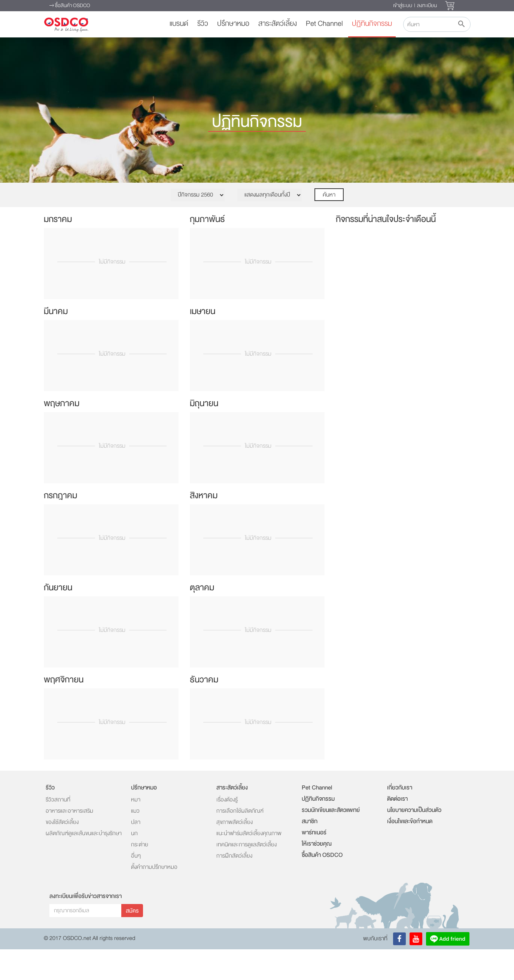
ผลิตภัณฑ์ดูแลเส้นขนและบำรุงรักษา (84, 864)
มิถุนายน (204, 434)
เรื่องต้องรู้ (227, 830)
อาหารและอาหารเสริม (69, 842)
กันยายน (58, 618)
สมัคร (132, 942)
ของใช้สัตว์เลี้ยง (62, 853)
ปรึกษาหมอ (233, 24)
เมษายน (203, 342)
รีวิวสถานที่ (58, 830)
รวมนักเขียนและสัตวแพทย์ (331, 841)
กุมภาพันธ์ (207, 250)
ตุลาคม (202, 618)
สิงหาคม (204, 526)
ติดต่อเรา (397, 830)
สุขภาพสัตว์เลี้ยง (235, 853)
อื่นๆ (136, 887)
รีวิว (203, 24)
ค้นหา (329, 226)
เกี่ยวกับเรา (400, 818)
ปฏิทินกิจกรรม (372, 24)
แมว (135, 842)
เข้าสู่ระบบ (403, 5)
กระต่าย (140, 875)
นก (134, 864)
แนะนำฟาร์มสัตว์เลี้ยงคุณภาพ (249, 864)
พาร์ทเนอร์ (314, 863)
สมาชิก (310, 852)
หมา (136, 830)
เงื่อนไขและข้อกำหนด (410, 852)
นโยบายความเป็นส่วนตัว (414, 841)
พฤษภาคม (62, 434)
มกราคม (58, 250)
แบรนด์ (179, 24)
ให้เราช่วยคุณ (317, 874)
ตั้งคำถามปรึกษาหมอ (154, 898)
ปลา (136, 853)
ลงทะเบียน (427, 5)
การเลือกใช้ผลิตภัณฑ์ (240, 842)
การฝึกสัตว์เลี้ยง (234, 887)
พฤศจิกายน (64, 710)
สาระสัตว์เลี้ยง (278, 24)
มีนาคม (56, 342)
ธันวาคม (204, 710)
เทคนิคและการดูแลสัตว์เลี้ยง (247, 875)
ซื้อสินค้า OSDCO (70, 6)
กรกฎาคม (60, 526)
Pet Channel (324, 24)
